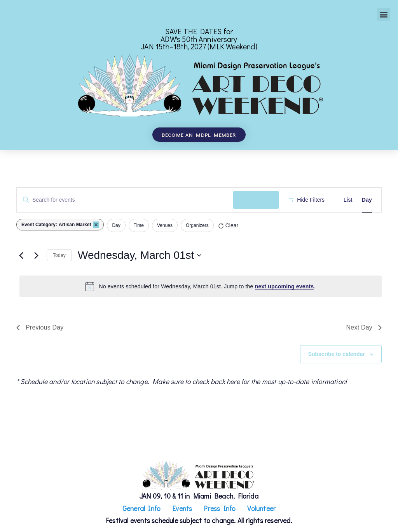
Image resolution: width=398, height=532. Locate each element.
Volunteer (261, 508)
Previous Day (40, 327)
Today (59, 255)
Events (182, 508)
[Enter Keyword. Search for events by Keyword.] (125, 200)
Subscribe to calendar (337, 354)
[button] (383, 14)
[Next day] (36, 255)
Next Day (364, 327)
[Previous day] (21, 255)
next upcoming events (285, 286)
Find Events (256, 200)
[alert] (201, 286)
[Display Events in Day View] (367, 200)
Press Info (220, 508)
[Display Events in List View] (348, 200)
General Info (141, 508)
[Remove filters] (96, 225)
